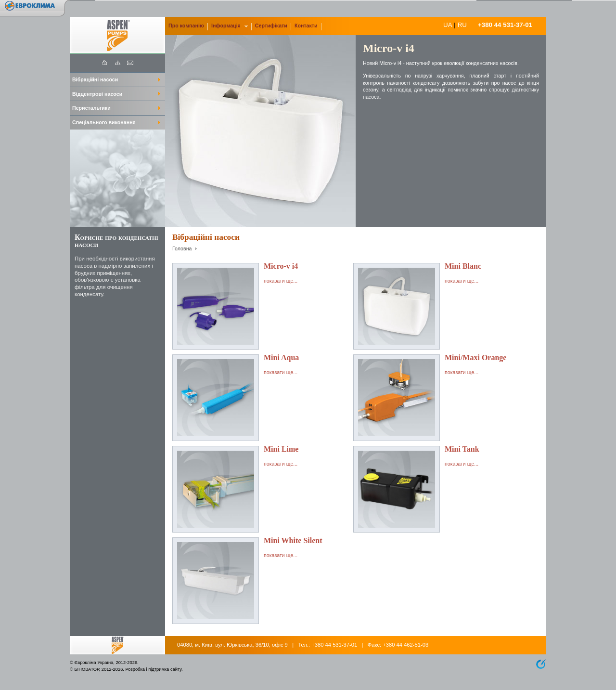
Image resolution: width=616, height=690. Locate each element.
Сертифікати (271, 26)
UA (448, 25)
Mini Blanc (463, 266)
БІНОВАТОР (86, 669)
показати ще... (281, 281)
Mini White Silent (293, 540)
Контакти (306, 26)
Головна (182, 248)
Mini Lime (281, 449)
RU (462, 25)
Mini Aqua (281, 358)
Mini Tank (462, 449)
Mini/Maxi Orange (475, 358)
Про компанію (186, 26)
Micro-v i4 (281, 266)
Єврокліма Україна (94, 663)
